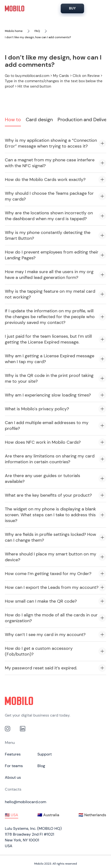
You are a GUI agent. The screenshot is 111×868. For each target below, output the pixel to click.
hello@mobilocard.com (26, 802)
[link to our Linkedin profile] (23, 729)
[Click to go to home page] (55, 701)
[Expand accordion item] (102, 143)
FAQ (37, 31)
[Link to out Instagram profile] (8, 729)
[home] (15, 8)
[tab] (13, 121)
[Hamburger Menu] (100, 8)
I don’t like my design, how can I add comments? (38, 37)
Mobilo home (14, 31)
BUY (72, 8)
